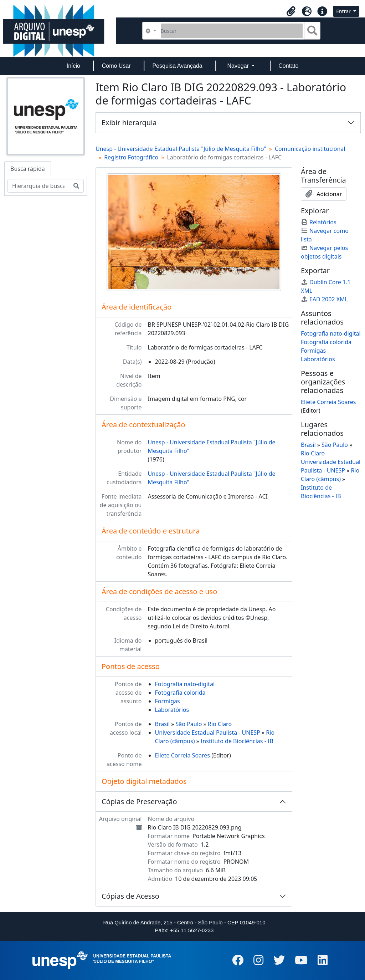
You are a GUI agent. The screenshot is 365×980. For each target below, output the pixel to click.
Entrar (344, 11)
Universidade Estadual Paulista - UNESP (208, 733)
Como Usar (116, 66)
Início (73, 66)
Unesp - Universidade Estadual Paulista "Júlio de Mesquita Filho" (181, 149)
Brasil (163, 724)
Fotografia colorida (180, 693)
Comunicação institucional (310, 149)
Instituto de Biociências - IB (237, 741)
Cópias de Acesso (130, 896)
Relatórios (319, 222)
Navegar (239, 66)
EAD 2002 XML (324, 299)
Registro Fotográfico (131, 157)
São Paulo (189, 724)
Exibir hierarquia (129, 122)
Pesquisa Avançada (177, 66)
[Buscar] (232, 31)
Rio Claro (220, 724)
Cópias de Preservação (139, 802)
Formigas (168, 701)
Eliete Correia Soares (183, 755)
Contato (288, 66)
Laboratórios (172, 710)
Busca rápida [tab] (28, 169)
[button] (291, 11)
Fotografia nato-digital (185, 684)
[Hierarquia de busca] (38, 186)
